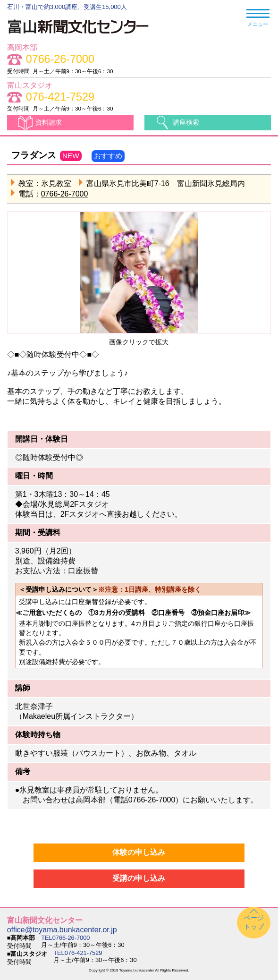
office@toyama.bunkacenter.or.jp (62, 930)
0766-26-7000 (60, 59)
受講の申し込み (139, 878)
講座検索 (186, 122)
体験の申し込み (139, 852)
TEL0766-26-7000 (65, 938)
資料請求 (49, 122)
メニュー (258, 18)
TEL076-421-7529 (78, 953)
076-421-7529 (60, 97)
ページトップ (254, 922)
